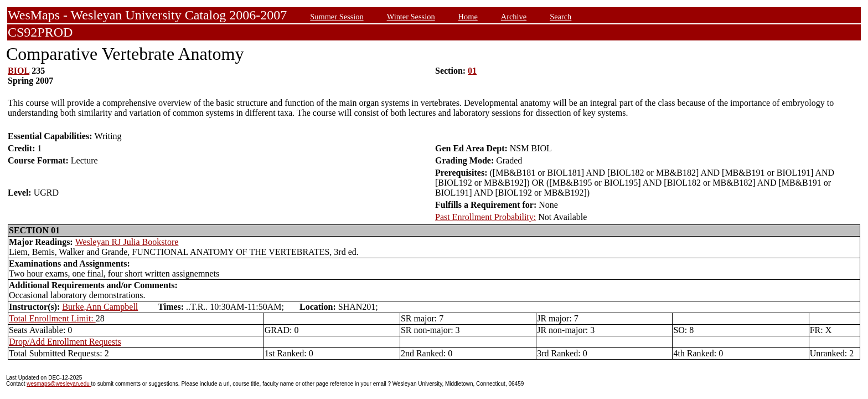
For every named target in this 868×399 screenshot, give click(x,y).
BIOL (19, 71)
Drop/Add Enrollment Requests (65, 342)
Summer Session (337, 17)
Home (468, 17)
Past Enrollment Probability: (485, 217)
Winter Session (411, 17)
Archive (514, 17)
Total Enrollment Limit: (52, 318)
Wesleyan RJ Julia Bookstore (127, 242)
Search (560, 17)
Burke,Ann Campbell (100, 307)
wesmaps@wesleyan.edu (59, 384)
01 (472, 71)
